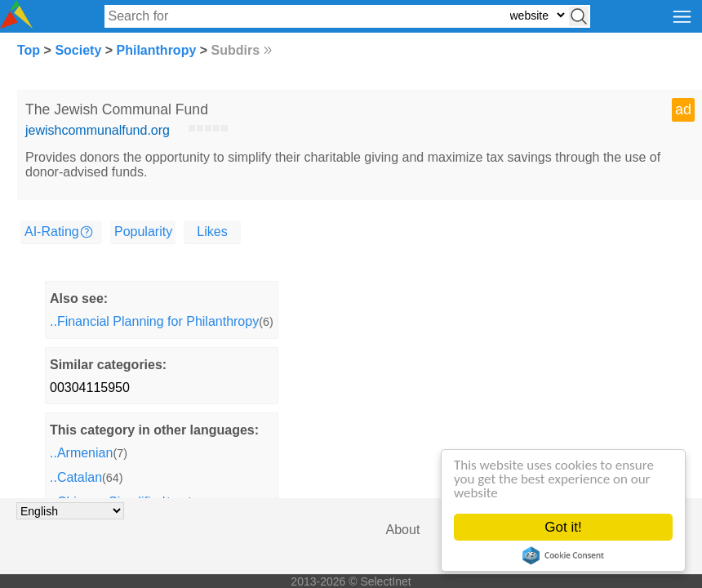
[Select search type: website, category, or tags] (537, 15)
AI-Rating (52, 232)
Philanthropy (157, 50)
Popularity (143, 232)
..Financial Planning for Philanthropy (154, 321)
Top (29, 50)
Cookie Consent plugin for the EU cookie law (563, 555)
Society (78, 50)
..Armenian (81, 453)
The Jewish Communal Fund (117, 109)
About (403, 530)
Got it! (563, 527)
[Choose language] (70, 511)
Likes (212, 232)
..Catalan (76, 477)
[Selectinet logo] (16, 24)
